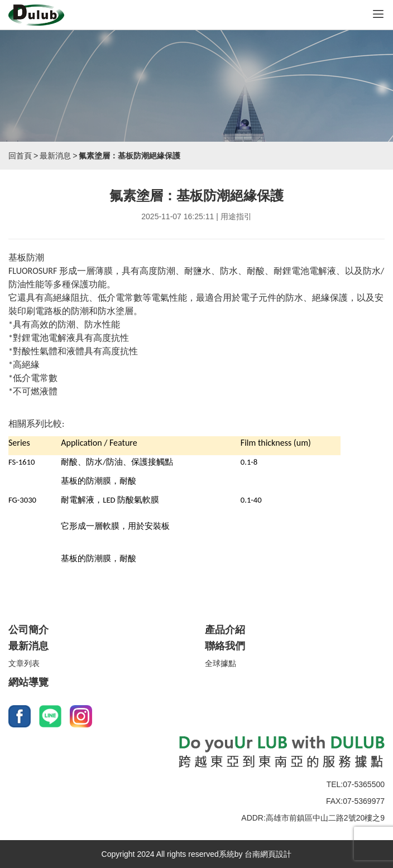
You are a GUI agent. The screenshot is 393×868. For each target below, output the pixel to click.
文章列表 (24, 663)
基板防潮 (26, 257)
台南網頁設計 (268, 854)
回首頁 (20, 156)
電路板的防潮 (62, 311)
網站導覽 (28, 682)
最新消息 (55, 156)
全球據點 (221, 663)
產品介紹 (225, 630)
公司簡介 (28, 630)
